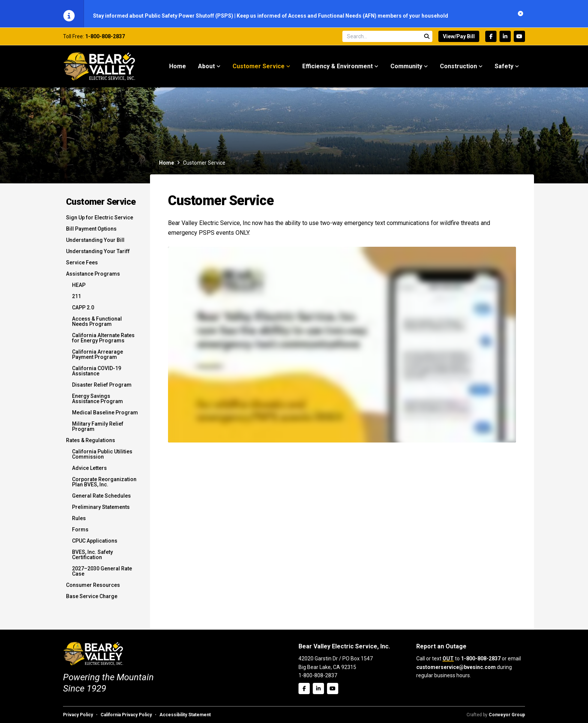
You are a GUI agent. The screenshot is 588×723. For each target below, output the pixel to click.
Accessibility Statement (185, 715)
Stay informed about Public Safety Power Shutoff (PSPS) (164, 16)
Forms (80, 533)
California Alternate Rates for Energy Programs (103, 342)
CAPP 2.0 (83, 311)
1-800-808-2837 (105, 40)
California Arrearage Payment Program (97, 358)
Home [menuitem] (178, 70)
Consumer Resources (93, 589)
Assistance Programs (93, 277)
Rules (79, 522)
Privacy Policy (78, 715)
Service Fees (82, 266)
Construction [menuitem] (458, 70)
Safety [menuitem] (504, 70)
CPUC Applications (95, 544)
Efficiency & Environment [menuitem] (337, 70)
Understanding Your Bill (95, 244)
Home (166, 166)
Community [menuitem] (406, 70)
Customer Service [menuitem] (259, 70)
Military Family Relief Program (98, 430)
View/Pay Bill (459, 40)
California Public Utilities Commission (102, 458)
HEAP (79, 289)
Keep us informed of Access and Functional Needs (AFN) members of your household (342, 16)
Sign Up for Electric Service (100, 221)
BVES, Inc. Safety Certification (92, 558)
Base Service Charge (92, 600)
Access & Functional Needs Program (97, 325)
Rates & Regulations (91, 444)
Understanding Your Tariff (98, 255)
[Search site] (387, 40)
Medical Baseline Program (105, 416)
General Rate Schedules (101, 499)
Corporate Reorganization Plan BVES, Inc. (104, 486)
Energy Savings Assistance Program (97, 402)
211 (76, 300)
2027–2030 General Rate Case (102, 575)
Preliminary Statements (101, 511)
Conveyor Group (507, 715)
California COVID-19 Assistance (97, 375)
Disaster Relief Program (102, 388)
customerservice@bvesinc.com (456, 667)
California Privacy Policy (126, 715)
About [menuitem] (206, 70)
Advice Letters (89, 472)
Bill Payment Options (91, 232)
